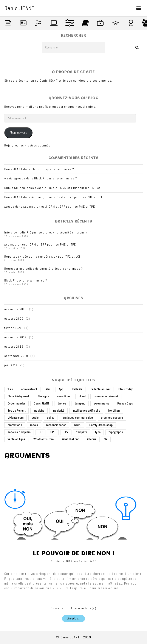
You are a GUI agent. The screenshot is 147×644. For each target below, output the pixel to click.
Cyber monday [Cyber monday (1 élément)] (16, 403)
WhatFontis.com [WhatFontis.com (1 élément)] (44, 439)
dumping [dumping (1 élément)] (80, 403)
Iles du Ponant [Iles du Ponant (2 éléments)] (16, 411)
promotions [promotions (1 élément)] (15, 425)
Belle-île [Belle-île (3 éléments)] (77, 389)
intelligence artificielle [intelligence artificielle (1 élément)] (86, 411)
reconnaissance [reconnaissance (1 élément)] (56, 425)
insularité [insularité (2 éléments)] (58, 411)
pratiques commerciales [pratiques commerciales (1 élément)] (78, 418)
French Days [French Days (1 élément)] (125, 403)
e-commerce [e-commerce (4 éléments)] (101, 403)
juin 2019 (11, 365)
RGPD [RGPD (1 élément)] (78, 425)
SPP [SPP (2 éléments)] (53, 432)
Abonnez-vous (18, 133)
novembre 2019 (15, 337)
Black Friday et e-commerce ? (53, 169)
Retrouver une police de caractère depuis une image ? (44, 269)
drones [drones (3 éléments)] (62, 403)
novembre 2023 (15, 309)
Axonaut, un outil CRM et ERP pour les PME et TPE (71, 188)
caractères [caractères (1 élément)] (64, 396)
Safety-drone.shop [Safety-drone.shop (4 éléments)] (101, 425)
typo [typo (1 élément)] (98, 432)
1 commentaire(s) (84, 608)
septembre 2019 (16, 356)
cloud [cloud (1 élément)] (82, 396)
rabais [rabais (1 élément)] (34, 425)
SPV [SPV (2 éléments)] (66, 432)
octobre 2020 (14, 319)
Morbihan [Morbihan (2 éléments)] (114, 411)
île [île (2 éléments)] (106, 439)
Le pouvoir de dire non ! (73, 554)
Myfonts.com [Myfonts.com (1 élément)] (15, 418)
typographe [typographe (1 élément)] (116, 432)
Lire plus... (74, 618)
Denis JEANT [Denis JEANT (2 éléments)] (41, 403)
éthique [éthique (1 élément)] (92, 439)
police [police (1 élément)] (51, 418)
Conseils (57, 608)
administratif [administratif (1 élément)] (29, 389)
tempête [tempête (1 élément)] (82, 432)
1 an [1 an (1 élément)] (10, 389)
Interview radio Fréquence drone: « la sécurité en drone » (46, 232)
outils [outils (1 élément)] (35, 418)
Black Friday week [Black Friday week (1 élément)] (19, 396)
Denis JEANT (87, 561)
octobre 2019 (14, 347)
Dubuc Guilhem (15, 188)
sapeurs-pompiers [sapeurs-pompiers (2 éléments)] (19, 432)
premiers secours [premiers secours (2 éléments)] (112, 418)
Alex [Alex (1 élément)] (48, 389)
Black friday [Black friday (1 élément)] (125, 389)
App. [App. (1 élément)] (61, 389)
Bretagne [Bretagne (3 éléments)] (43, 396)
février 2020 (13, 328)
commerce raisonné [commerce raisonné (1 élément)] (106, 396)
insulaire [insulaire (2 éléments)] (39, 411)
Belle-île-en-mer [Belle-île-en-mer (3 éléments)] (100, 389)
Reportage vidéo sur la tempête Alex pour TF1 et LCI (42, 257)
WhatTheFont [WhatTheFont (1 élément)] (70, 439)
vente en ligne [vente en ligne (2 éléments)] (16, 439)
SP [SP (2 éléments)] (40, 432)
